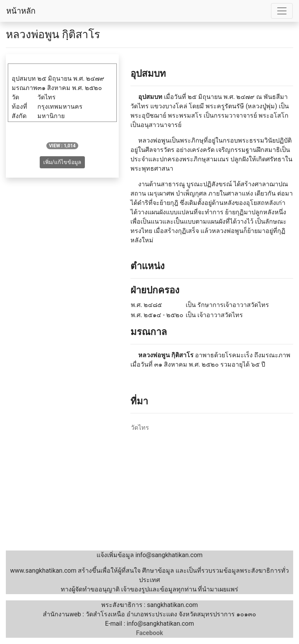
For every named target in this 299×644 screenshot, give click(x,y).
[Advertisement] (149, 492)
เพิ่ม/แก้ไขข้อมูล (62, 162)
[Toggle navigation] (282, 11)
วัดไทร (140, 428)
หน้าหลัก (21, 11)
